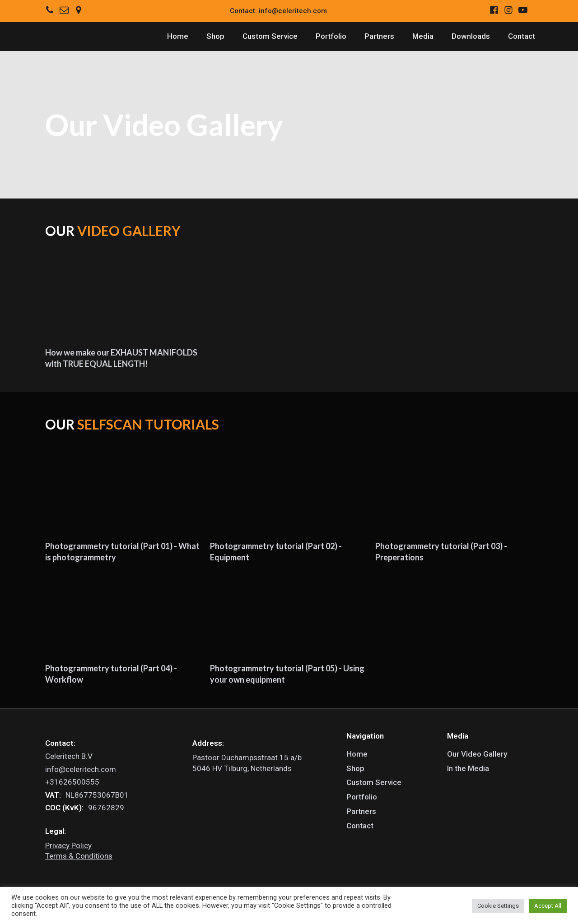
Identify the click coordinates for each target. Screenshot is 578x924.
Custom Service (270, 36)
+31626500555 (72, 782)
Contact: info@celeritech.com (278, 11)
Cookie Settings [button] (498, 906)
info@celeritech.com (81, 769)
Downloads (471, 36)
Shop (215, 36)
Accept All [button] (548, 906)
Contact (522, 36)
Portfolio (331, 36)
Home (178, 36)
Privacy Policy (68, 845)
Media (423, 36)
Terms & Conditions (79, 856)
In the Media (468, 768)
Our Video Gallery (477, 754)
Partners (379, 36)
